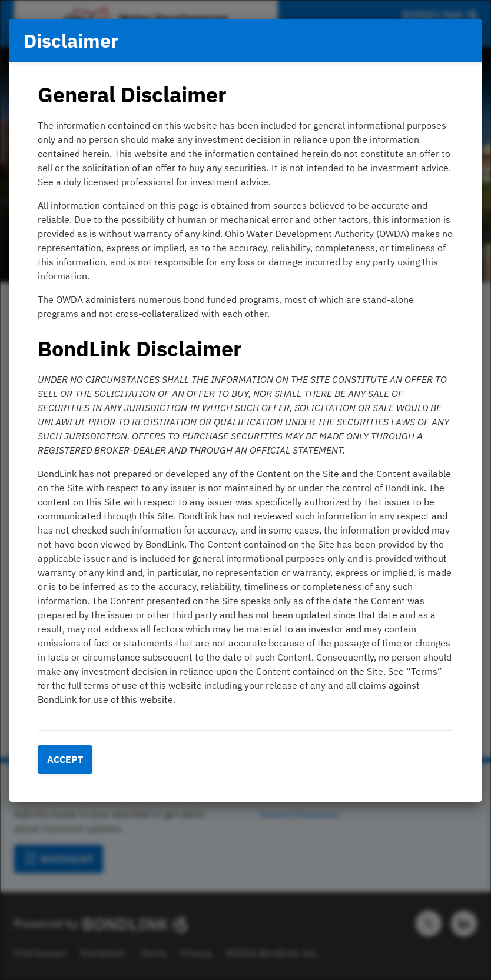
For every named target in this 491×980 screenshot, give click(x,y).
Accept (65, 759)
